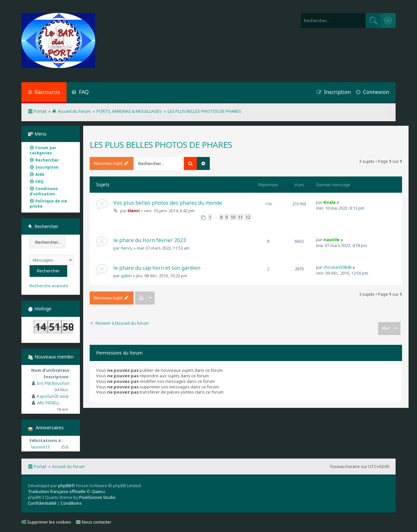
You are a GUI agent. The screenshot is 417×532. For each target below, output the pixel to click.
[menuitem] (80, 93)
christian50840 (337, 267)
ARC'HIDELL (48, 403)
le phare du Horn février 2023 (150, 240)
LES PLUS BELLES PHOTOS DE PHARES (161, 145)
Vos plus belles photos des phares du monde (168, 203)
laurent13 (40, 447)
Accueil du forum (68, 466)
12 (248, 217)
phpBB (65, 486)
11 (240, 217)
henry (127, 248)
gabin (126, 276)
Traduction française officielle (57, 491)
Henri (134, 211)
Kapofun (45, 396)
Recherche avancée (49, 286)
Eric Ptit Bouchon (53, 383)
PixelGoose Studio (97, 497)
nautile (331, 240)
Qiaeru (98, 491)
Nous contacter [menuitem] (94, 522)
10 (233, 217)
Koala (329, 202)
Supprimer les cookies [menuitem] (46, 522)
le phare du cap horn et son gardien (157, 268)
